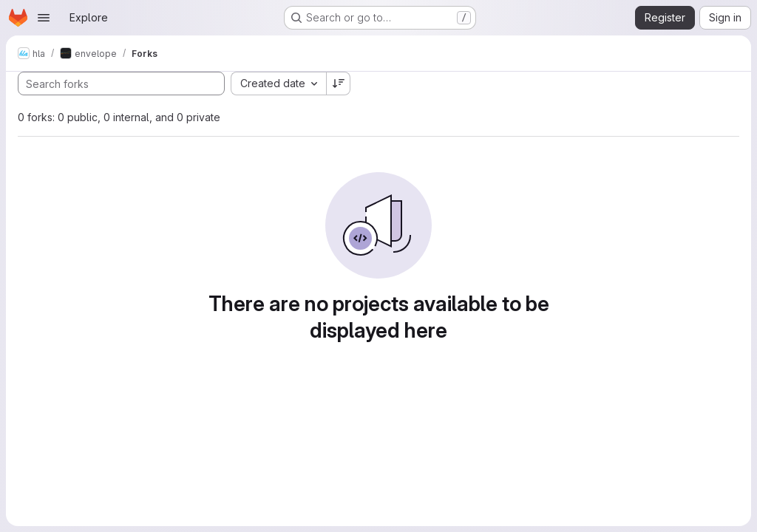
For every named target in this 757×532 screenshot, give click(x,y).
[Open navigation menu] (44, 18)
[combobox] (278, 83)
